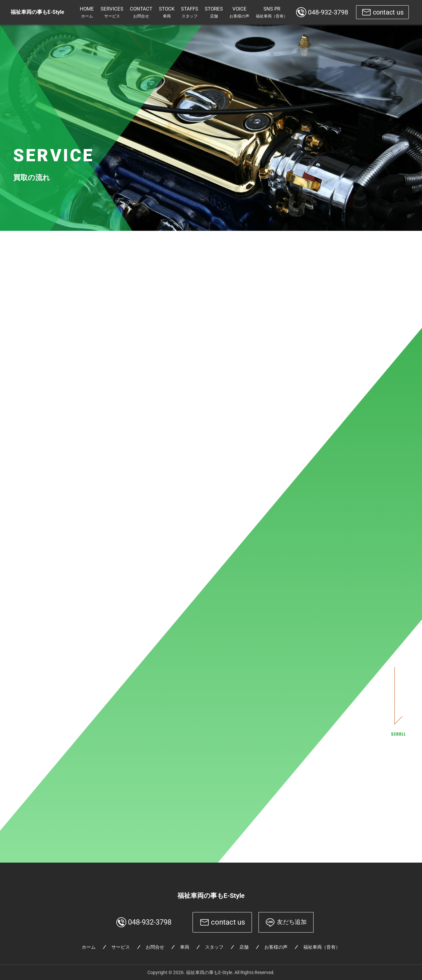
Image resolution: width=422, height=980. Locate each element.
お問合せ (155, 947)
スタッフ (214, 947)
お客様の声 (276, 947)
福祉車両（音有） (322, 947)
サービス (121, 947)
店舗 (244, 947)
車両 (185, 947)
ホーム (89, 947)
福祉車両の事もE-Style (211, 896)
